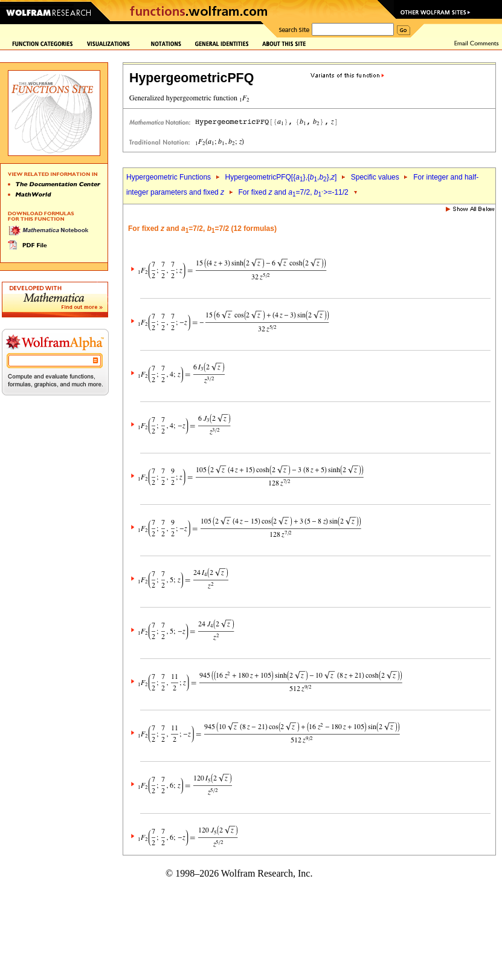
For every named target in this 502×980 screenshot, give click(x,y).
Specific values (375, 177)
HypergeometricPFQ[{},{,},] (281, 177)
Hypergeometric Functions (169, 177)
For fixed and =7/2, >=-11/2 (294, 192)
